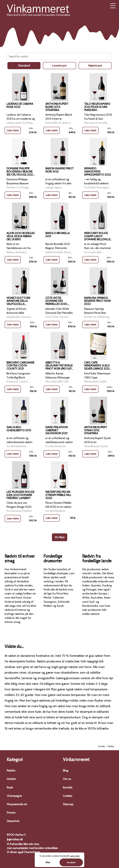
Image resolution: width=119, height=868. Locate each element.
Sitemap (68, 804)
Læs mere (13, 131)
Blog (66, 771)
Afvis (48, 862)
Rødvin (11, 771)
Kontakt (68, 787)
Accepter (71, 862)
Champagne (14, 796)
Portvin (11, 813)
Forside (102, 746)
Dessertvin (13, 821)
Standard (24, 66)
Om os (67, 779)
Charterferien (32, 852)
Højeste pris (95, 66)
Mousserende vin (17, 804)
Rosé (10, 787)
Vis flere (60, 537)
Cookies (68, 796)
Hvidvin (11, 779)
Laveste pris (59, 66)
